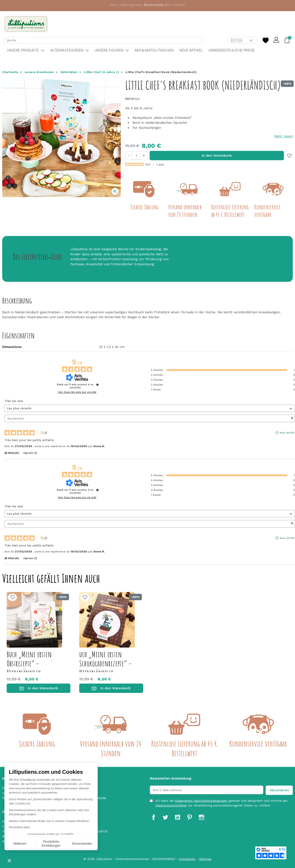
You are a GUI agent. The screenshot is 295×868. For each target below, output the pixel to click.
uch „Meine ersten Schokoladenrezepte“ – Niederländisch (106, 663)
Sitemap (205, 859)
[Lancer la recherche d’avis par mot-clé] (292, 418)
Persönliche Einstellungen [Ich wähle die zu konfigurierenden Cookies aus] (51, 844)
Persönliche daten (20, 827)
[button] (9, 860)
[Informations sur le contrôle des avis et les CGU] (97, 385)
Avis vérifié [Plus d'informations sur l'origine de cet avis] (287, 433)
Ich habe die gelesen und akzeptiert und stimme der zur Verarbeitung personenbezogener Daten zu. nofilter (222, 803)
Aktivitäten (69, 72)
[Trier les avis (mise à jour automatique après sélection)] (150, 408)
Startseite (10, 72)
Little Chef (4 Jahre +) (101, 72)
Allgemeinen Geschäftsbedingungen (201, 801)
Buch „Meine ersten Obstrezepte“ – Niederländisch (29, 663)
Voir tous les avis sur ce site (77, 392)
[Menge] (136, 155)
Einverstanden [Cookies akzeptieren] (82, 844)
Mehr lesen (284, 136)
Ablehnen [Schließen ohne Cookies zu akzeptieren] (20, 844)
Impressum (187, 859)
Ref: (128, 99)
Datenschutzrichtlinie (171, 805)
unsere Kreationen (39, 72)
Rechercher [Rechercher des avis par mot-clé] (147, 419)
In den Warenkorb (217, 155)
